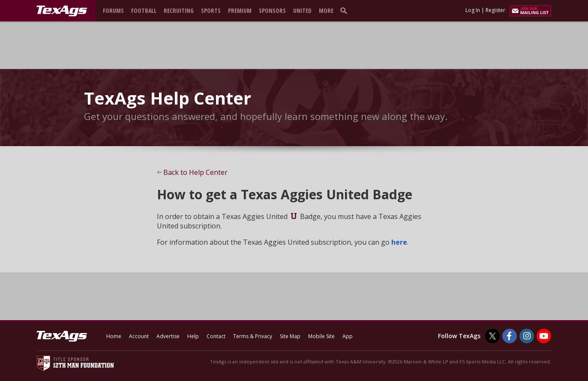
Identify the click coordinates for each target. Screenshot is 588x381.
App (348, 336)
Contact (216, 336)
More (326, 10)
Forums (113, 10)
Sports (211, 10)
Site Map (290, 336)
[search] (345, 10)
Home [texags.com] (114, 336)
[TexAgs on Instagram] (527, 336)
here (399, 242)
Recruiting (179, 10)
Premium (240, 10)
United (302, 10)
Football (144, 10)
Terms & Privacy (253, 336)
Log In (473, 10)
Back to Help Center (195, 172)
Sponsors (272, 10)
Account (139, 336)
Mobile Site (321, 336)
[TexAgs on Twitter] (492, 336)
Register (495, 10)
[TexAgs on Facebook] (510, 336)
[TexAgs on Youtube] (544, 336)
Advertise (168, 336)
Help (193, 336)
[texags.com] (62, 11)
